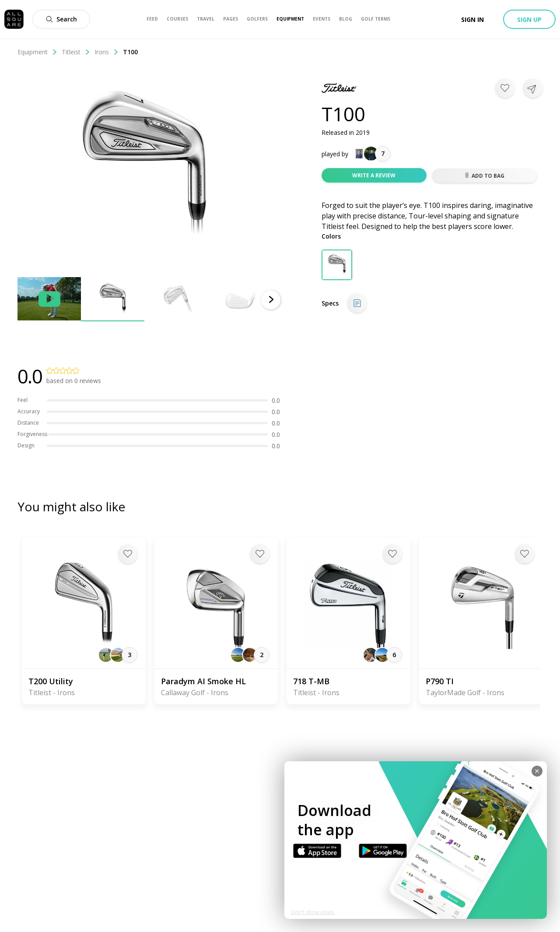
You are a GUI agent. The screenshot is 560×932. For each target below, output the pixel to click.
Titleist (76, 52)
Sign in (472, 19)
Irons (107, 52)
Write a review (374, 175)
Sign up (529, 19)
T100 (130, 52)
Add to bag (484, 176)
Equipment (37, 52)
